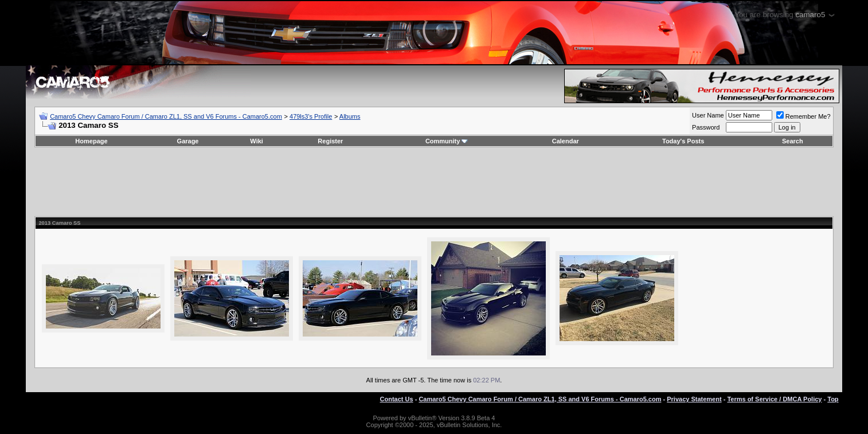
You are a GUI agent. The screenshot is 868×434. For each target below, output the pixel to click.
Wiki (257, 141)
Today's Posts (683, 141)
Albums (350, 116)
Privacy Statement (694, 399)
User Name (708, 115)
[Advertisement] (434, 182)
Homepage (91, 141)
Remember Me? (804, 116)
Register (330, 141)
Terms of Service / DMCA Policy (774, 399)
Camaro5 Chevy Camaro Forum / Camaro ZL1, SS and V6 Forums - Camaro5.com (166, 116)
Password (706, 127)
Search (793, 141)
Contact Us (397, 399)
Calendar (566, 141)
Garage (188, 141)
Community (447, 141)
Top (833, 399)
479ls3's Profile (311, 116)
